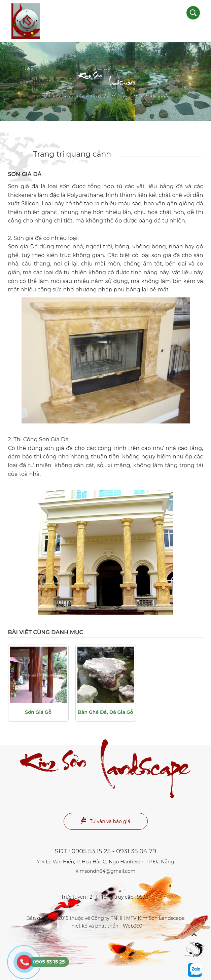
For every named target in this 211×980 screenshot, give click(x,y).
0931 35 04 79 (136, 851)
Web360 (133, 926)
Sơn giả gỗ (38, 712)
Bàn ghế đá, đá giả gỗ (105, 712)
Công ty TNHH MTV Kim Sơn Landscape (138, 918)
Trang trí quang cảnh (72, 154)
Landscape (106, 87)
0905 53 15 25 (91, 851)
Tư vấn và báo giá (106, 821)
